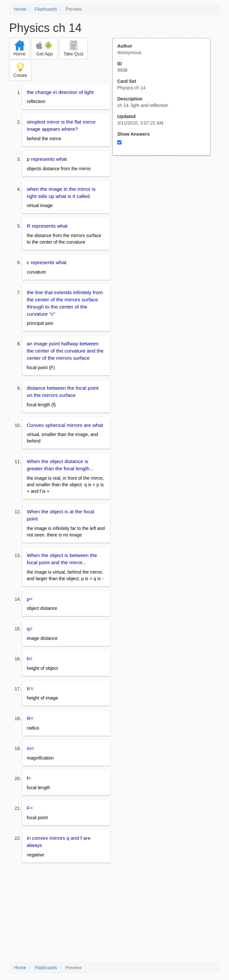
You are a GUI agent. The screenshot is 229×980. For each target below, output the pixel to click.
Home (20, 9)
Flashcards (46, 9)
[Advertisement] (165, 219)
